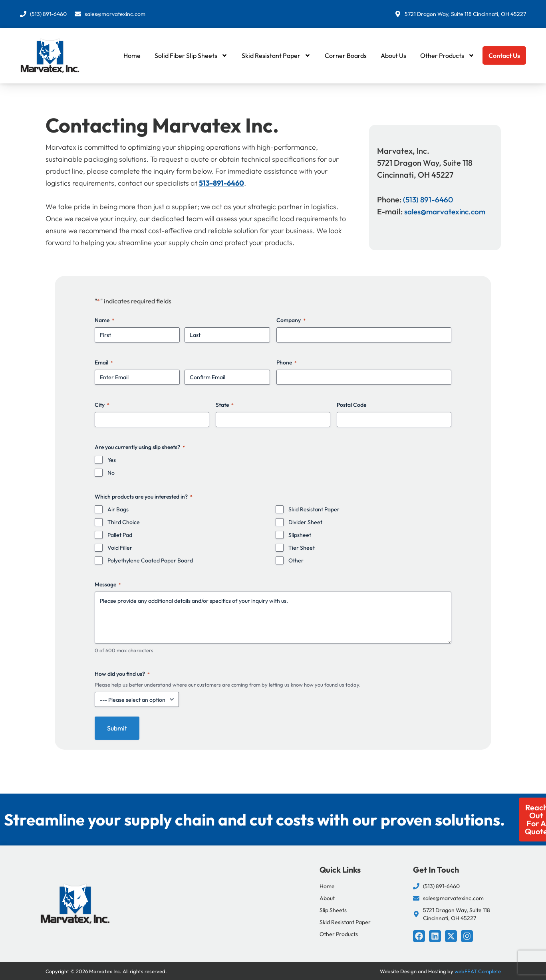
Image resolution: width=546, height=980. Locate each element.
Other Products (447, 55)
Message (108, 584)
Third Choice (124, 522)
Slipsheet (300, 535)
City (102, 405)
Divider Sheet (305, 522)
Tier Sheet (302, 548)
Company (291, 320)
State (225, 405)
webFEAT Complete (478, 971)
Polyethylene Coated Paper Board (150, 560)
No (111, 473)
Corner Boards (346, 55)
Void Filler (120, 548)
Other (296, 560)
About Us (393, 55)
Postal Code (351, 405)
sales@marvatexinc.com (448, 211)
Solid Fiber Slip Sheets (191, 55)
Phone (287, 362)
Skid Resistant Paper (276, 55)
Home (132, 55)
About (327, 898)
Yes (112, 460)
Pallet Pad (120, 535)
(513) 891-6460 (429, 199)
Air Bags (118, 509)
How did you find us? (122, 674)
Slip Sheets (333, 910)
